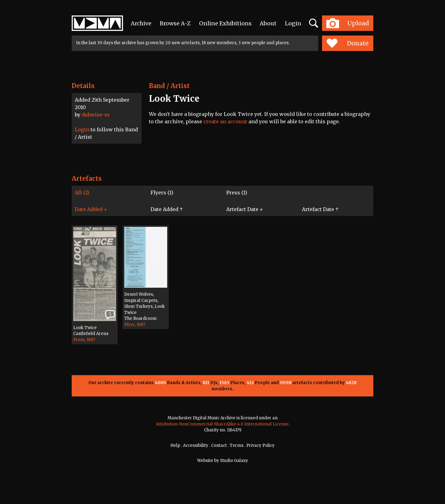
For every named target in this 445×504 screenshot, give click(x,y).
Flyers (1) (162, 193)
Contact (219, 445)
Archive (141, 23)
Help (175, 445)
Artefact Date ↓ (244, 209)
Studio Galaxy (234, 461)
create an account (225, 121)
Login (293, 23)
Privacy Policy (261, 445)
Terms (237, 445)
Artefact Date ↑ (320, 209)
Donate (348, 43)
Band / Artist (169, 86)
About (268, 23)
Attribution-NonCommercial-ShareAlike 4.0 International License (222, 424)
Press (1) (237, 193)
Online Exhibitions (225, 23)
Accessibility (196, 445)
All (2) (82, 193)
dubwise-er (96, 115)
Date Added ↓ (91, 209)
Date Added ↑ (167, 209)
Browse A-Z (175, 23)
